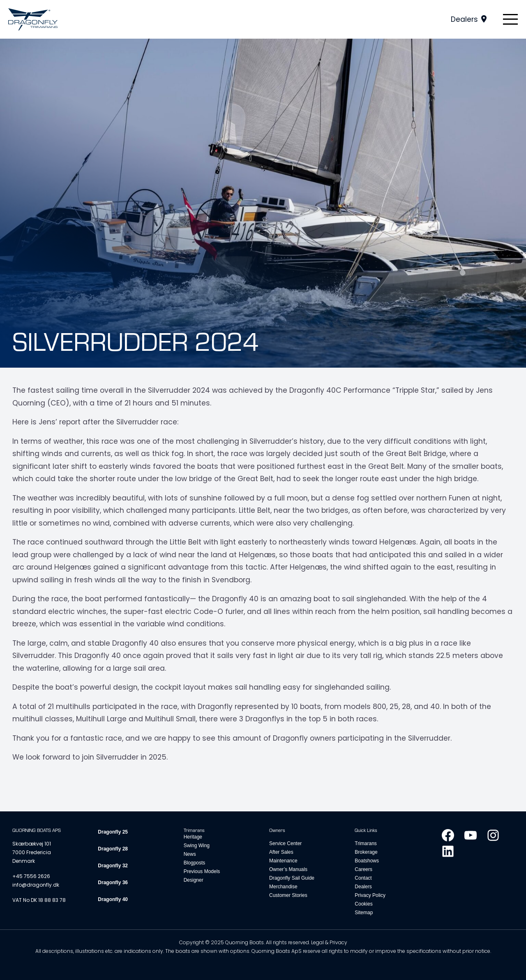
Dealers (464, 19)
